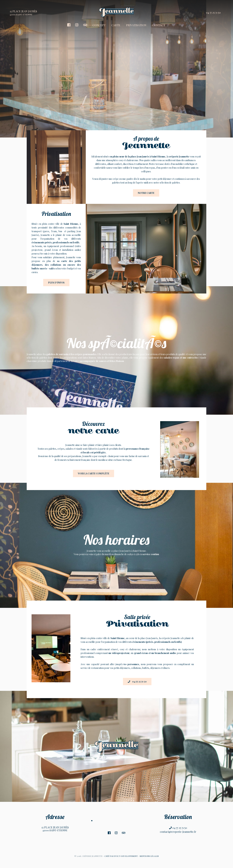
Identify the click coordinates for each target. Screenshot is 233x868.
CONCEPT (99, 25)
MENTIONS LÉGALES (149, 856)
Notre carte (146, 193)
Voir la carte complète (94, 473)
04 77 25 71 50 (213, 13)
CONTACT (159, 25)
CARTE (116, 25)
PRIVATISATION (136, 25)
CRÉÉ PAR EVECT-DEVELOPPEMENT (121, 856)
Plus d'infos (56, 283)
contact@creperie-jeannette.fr (178, 832)
